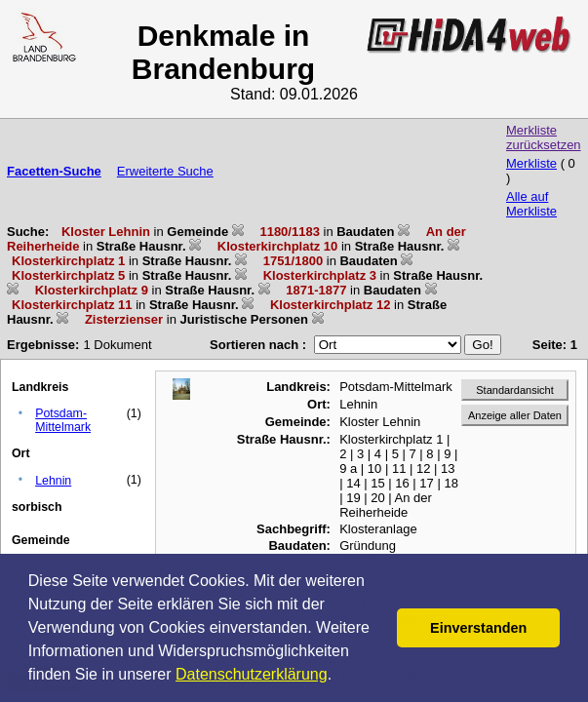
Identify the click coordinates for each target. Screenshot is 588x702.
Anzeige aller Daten (515, 415)
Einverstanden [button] (478, 628)
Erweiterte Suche (165, 171)
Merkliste (531, 163)
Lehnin (53, 481)
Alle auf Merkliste (531, 204)
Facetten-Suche (54, 171)
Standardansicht (515, 390)
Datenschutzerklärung (252, 674)
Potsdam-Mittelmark (63, 420)
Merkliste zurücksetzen (544, 137)
